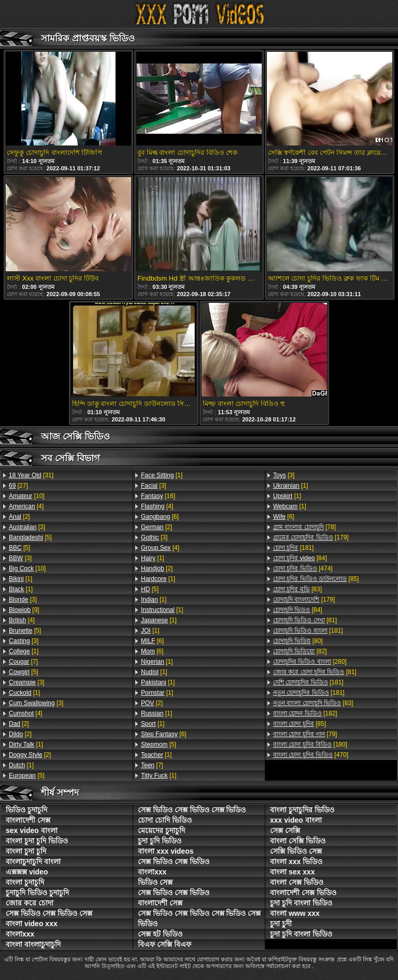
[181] (293, 548)
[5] (30, 537)
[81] (305, 620)
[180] (310, 744)
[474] (303, 568)
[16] (158, 496)
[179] (311, 537)
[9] (24, 610)
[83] (297, 589)
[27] (18, 486)
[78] (304, 527)
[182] (305, 713)
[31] (31, 475)
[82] (300, 651)
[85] (316, 579)
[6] (160, 517)
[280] (310, 662)
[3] (27, 527)
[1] (20, 579)
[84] (300, 558)
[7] (23, 662)
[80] (298, 641)
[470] (311, 755)
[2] (19, 517)
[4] (26, 506)
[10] (27, 496)
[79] (305, 734)
